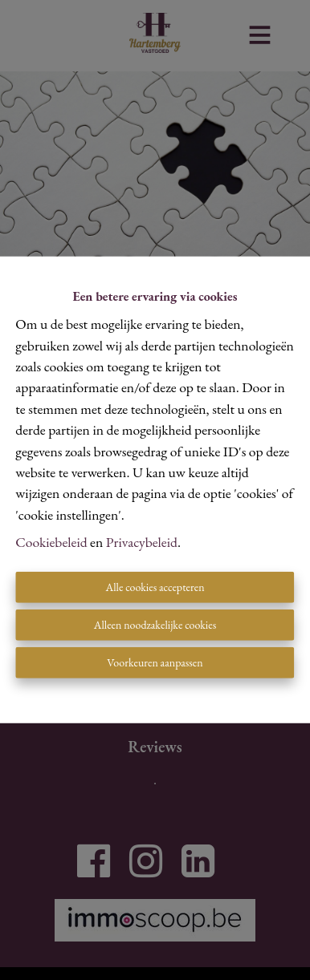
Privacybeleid (142, 542)
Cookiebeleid (51, 542)
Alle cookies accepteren (155, 587)
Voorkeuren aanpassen (155, 662)
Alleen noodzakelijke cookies (155, 625)
